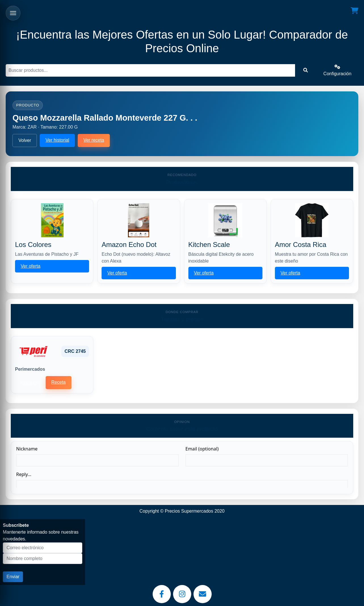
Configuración (337, 70)
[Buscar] (150, 70)
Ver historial (57, 140)
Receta (59, 382)
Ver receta (94, 140)
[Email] (203, 594)
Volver (25, 140)
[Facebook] (162, 594)
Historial (29, 382)
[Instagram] (182, 594)
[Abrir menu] (13, 13)
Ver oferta (30, 266)
